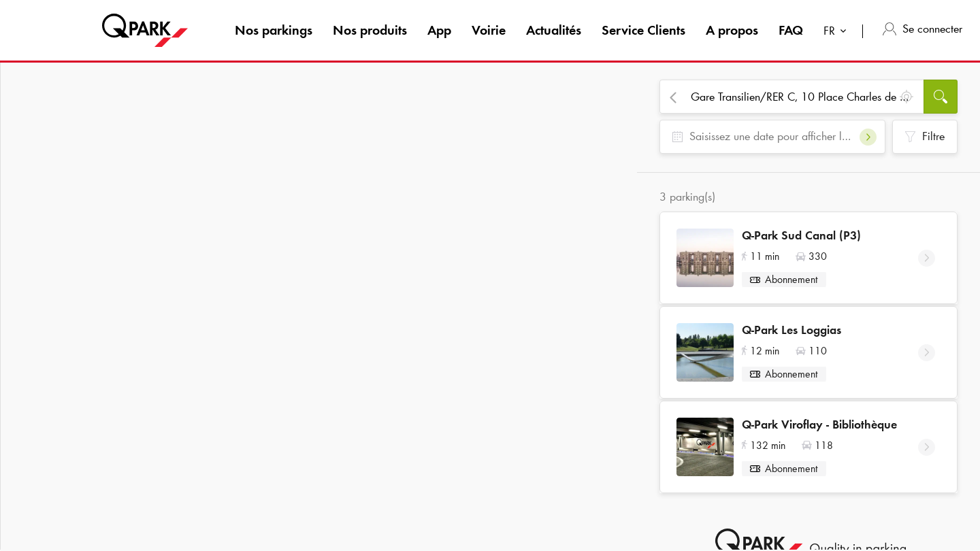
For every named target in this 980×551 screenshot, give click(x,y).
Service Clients (643, 30)
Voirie (489, 30)
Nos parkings (274, 30)
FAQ (791, 30)
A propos (732, 30)
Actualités (554, 30)
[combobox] (838, 32)
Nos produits (370, 30)
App (439, 30)
